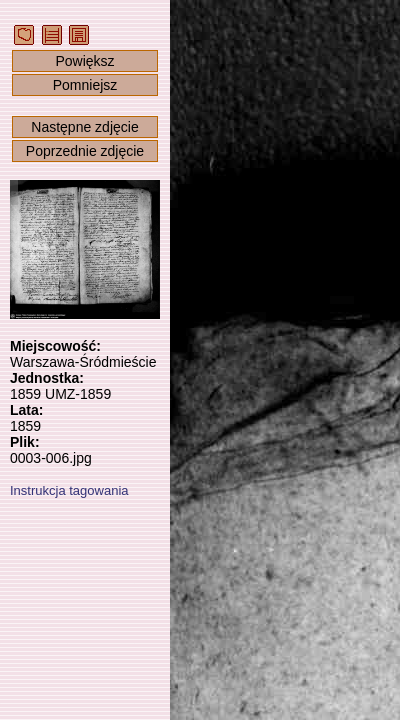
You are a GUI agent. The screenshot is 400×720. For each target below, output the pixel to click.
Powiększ (84, 61)
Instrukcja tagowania (69, 490)
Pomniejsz (85, 85)
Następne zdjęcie (84, 127)
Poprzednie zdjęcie (85, 151)
